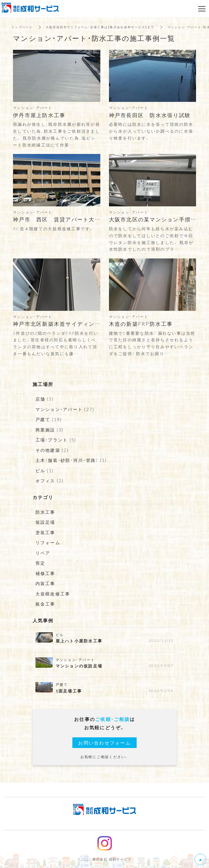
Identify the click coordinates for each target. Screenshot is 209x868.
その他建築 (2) (52, 450)
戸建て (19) (49, 419)
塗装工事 (45, 532)
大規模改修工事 (53, 594)
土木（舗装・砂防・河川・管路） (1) (71, 460)
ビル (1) (45, 471)
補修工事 (45, 573)
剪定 (41, 563)
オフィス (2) (50, 481)
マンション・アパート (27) (65, 409)
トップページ (22, 27)
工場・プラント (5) (56, 440)
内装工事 (45, 583)
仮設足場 (45, 522)
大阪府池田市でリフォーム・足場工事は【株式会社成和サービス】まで (100, 27)
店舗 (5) (45, 399)
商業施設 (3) (50, 430)
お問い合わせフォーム (104, 743)
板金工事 (45, 604)
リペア (43, 553)
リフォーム (48, 542)
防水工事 (45, 512)
